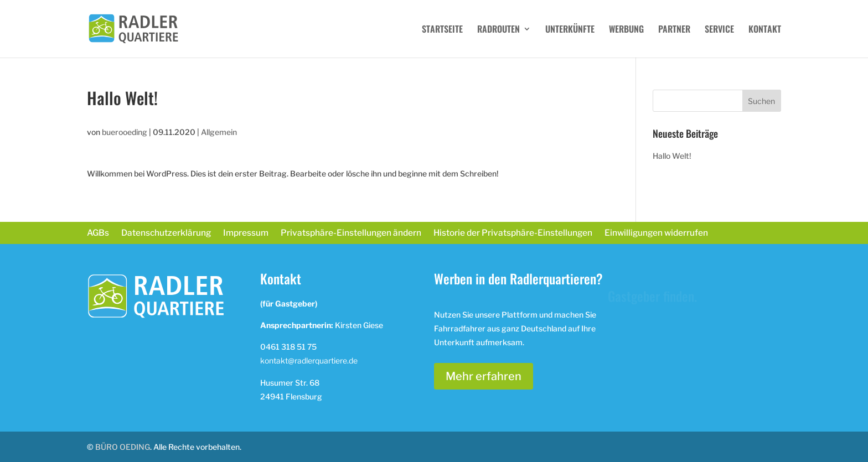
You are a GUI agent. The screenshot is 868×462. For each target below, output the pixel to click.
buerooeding (125, 132)
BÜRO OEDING (123, 447)
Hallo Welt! (672, 156)
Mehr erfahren (484, 376)
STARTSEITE (442, 30)
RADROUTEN (498, 30)
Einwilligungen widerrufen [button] (656, 233)
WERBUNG (626, 30)
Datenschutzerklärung (166, 233)
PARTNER (674, 30)
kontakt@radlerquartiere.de (309, 360)
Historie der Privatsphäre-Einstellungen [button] (513, 233)
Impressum (246, 233)
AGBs (98, 233)
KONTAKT (765, 30)
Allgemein (219, 132)
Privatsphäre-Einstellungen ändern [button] (351, 233)
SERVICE (719, 30)
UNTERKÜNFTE (570, 30)
